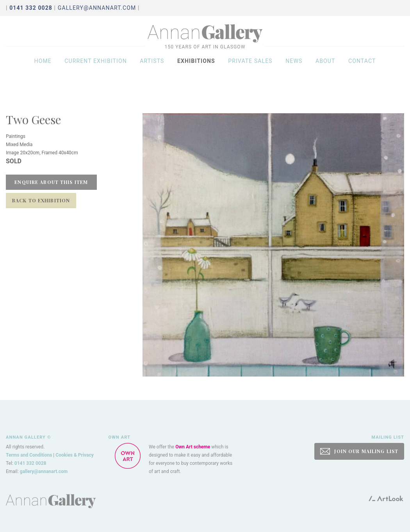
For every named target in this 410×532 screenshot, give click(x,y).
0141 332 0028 (30, 463)
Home (43, 67)
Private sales (250, 67)
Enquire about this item (51, 182)
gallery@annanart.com (97, 8)
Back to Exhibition (41, 200)
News (294, 67)
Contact (362, 67)
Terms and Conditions (29, 455)
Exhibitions (196, 67)
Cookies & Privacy (75, 455)
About (325, 67)
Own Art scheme (193, 447)
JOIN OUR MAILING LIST (359, 451)
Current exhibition (96, 67)
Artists (152, 67)
